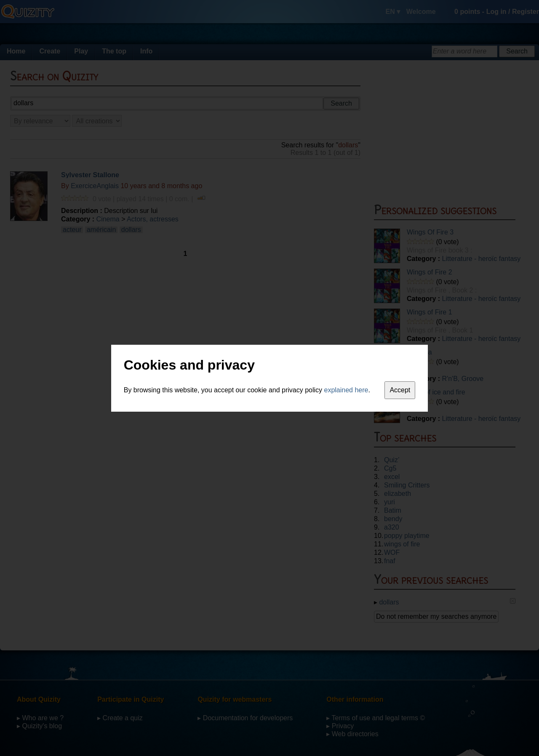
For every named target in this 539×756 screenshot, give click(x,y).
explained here (346, 390)
